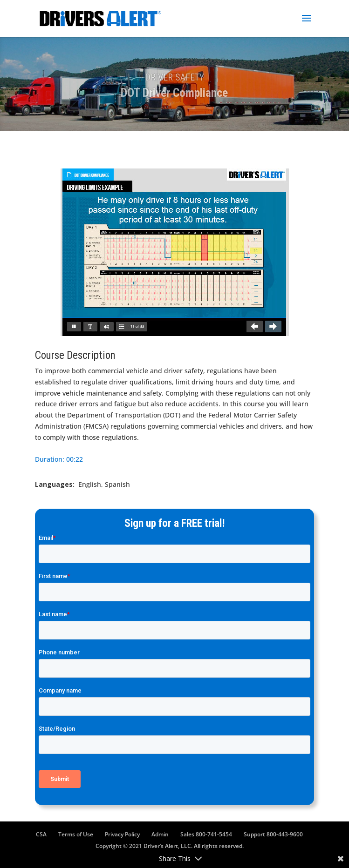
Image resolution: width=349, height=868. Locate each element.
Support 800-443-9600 (273, 834)
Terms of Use (76, 834)
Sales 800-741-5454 (206, 834)
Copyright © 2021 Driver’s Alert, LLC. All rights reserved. (170, 846)
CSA (41, 834)
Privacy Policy (122, 834)
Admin (160, 834)
